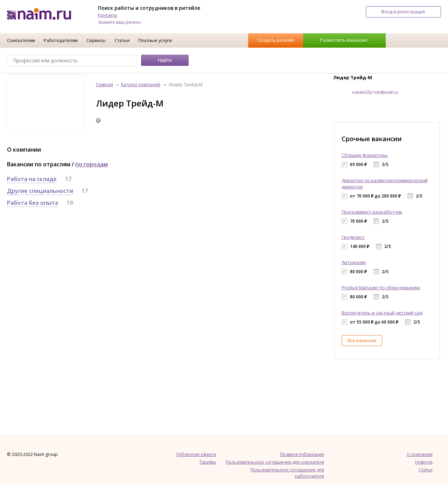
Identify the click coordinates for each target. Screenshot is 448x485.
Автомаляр (354, 262)
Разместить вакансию (344, 40)
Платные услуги (155, 40)
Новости (424, 462)
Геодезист (353, 237)
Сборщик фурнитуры (365, 155)
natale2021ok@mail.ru (375, 92)
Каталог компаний (141, 84)
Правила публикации (302, 454)
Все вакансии (362, 340)
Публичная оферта (196, 454)
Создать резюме (276, 40)
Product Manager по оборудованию (381, 287)
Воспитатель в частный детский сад (382, 313)
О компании (420, 454)
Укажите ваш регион (120, 22)
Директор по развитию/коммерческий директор (385, 183)
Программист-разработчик (372, 212)
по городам (92, 164)
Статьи (122, 40)
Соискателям (21, 40)
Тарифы (208, 462)
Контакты (108, 15)
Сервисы (96, 40)
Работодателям (61, 40)
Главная (104, 84)
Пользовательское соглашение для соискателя (275, 462)
